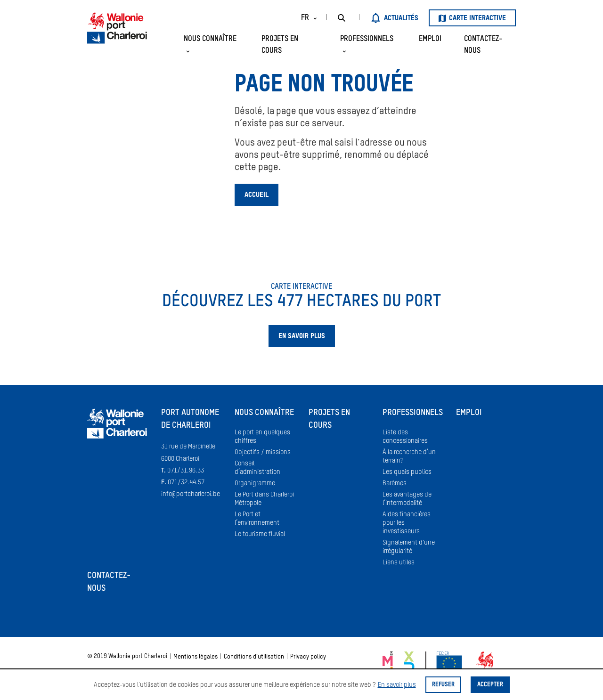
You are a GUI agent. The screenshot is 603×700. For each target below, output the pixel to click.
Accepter (490, 685)
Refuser (443, 685)
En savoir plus (397, 685)
